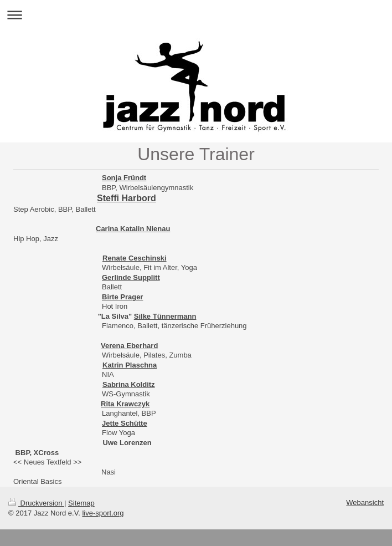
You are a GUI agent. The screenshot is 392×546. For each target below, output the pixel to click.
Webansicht (365, 502)
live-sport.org (103, 513)
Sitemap (81, 503)
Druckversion (36, 503)
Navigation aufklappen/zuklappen (196, 15)
